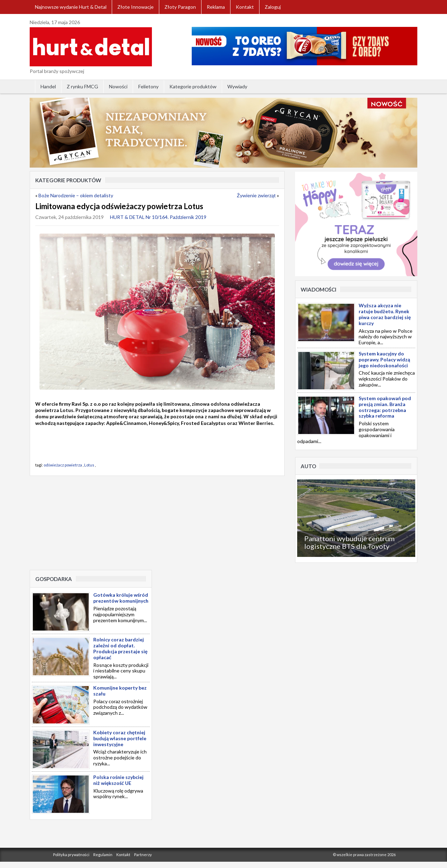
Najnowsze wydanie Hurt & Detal (71, 7)
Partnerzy (143, 855)
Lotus (89, 465)
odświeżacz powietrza (63, 465)
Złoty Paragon (180, 7)
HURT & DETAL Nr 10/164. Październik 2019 (158, 217)
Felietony (148, 86)
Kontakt (245, 7)
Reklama (216, 7)
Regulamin (103, 855)
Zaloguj (273, 7)
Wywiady (237, 86)
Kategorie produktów (193, 86)
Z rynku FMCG (82, 86)
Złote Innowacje (135, 7)
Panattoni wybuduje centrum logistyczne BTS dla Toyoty (349, 542)
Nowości (118, 86)
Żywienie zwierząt (256, 195)
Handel (48, 86)
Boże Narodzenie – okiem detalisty (76, 195)
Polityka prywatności (71, 855)
